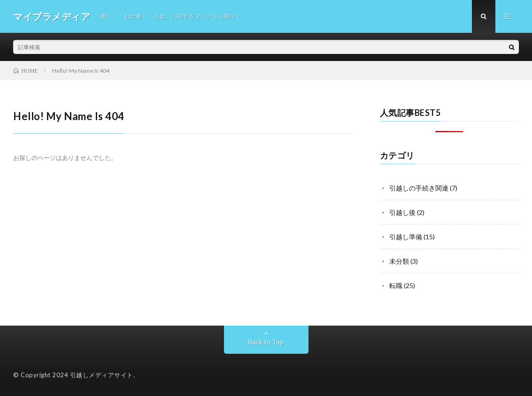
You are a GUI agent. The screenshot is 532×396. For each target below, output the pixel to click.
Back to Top (266, 342)
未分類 (399, 261)
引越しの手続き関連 (419, 188)
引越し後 (402, 212)
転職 (396, 286)
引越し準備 (406, 237)
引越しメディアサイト (102, 375)
